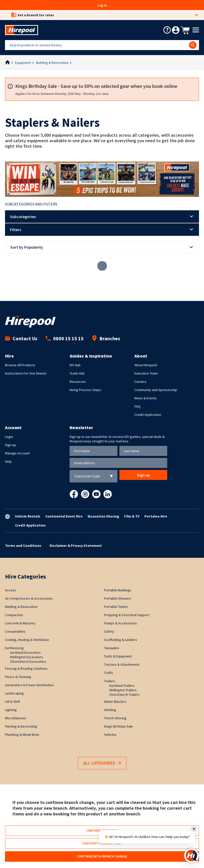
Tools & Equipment (118, 656)
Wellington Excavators (27, 657)
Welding (110, 710)
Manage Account (17, 453)
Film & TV (132, 516)
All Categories (102, 763)
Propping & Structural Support (127, 615)
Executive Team (146, 373)
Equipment (23, 63)
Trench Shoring (115, 718)
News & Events (146, 398)
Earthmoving (14, 648)
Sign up (11, 445)
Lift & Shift (13, 702)
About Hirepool (146, 365)
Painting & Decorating (21, 726)
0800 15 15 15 (65, 338)
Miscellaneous (16, 718)
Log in (102, 5)
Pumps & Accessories (121, 623)
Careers (140, 382)
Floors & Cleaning (18, 677)
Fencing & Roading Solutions (26, 668)
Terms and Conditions (23, 546)
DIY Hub (75, 365)
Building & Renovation (52, 63)
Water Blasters (115, 702)
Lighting (11, 710)
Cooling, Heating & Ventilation (27, 640)
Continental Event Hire (64, 516)
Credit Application (148, 415)
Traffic (109, 673)
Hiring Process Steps (85, 390)
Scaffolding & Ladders (121, 640)
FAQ (137, 406)
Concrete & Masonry (20, 623)
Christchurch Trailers (124, 695)
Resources (78, 382)
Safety (109, 631)
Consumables (15, 631)
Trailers (110, 681)
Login (9, 437)
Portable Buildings (118, 590)
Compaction (14, 615)
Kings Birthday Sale (119, 726)
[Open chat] (191, 855)
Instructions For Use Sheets (26, 373)
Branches (106, 338)
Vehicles (110, 735)
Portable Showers (118, 598)
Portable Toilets (116, 607)
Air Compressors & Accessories (29, 598)
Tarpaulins (112, 648)
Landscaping (14, 693)
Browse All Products (20, 365)
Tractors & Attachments (122, 664)
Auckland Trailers (122, 685)
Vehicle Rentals (28, 516)
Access (11, 590)
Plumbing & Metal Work (22, 735)
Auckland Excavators (25, 652)
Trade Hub (77, 373)
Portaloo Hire (156, 516)
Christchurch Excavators (28, 661)
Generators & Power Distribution (29, 685)
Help (8, 461)
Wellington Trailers (123, 690)
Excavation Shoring (103, 516)
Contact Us (21, 338)
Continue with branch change (102, 856)
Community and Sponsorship (156, 390)
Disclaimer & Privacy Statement (76, 546)
